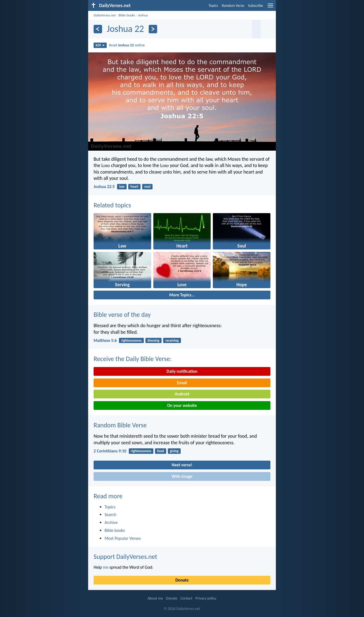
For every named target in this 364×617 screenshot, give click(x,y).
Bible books (127, 15)
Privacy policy (206, 598)
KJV (100, 45)
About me (155, 598)
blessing (153, 340)
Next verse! (182, 465)
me (106, 567)
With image (182, 476)
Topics (213, 6)
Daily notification (182, 371)
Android (182, 394)
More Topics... (182, 295)
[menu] (270, 8)
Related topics (112, 205)
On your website (182, 405)
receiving (172, 340)
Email (182, 383)
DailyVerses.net (105, 15)
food (161, 451)
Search (111, 515)
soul (147, 187)
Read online (127, 45)
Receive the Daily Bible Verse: (133, 359)
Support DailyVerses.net (125, 557)
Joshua (143, 15)
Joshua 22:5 (104, 187)
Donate (182, 580)
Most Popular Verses (123, 538)
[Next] (153, 29)
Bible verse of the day (122, 315)
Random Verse (233, 6)
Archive (111, 522)
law (122, 187)
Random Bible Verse (120, 425)
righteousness (131, 340)
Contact (186, 598)
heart (134, 187)
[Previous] (98, 29)
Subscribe (256, 6)
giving (174, 451)
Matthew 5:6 (105, 340)
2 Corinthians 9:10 (110, 451)
